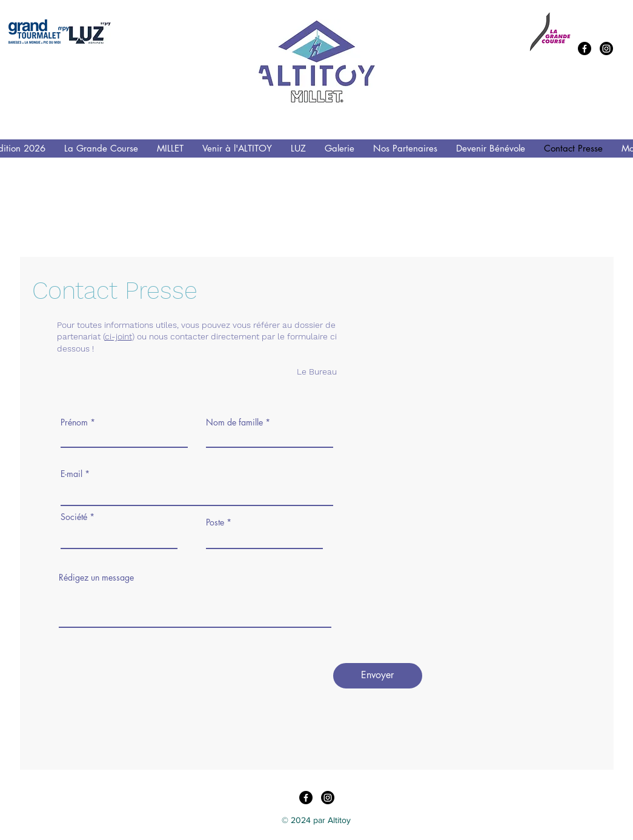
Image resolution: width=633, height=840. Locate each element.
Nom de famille (234, 422)
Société (74, 517)
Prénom (74, 422)
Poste (215, 522)
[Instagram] (606, 48)
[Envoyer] (378, 676)
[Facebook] (585, 48)
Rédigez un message (96, 578)
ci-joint (118, 336)
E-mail (71, 474)
